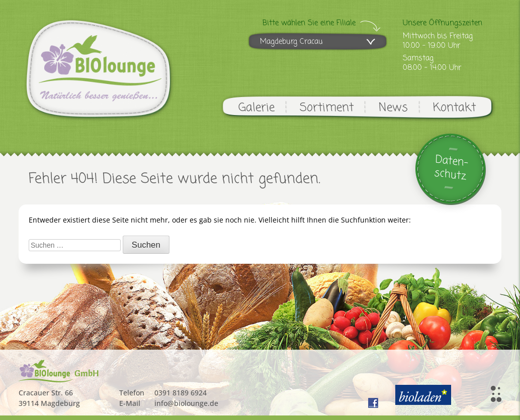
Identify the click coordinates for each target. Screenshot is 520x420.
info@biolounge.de (186, 403)
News (393, 108)
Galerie (256, 108)
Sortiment (327, 108)
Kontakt (454, 108)
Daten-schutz (451, 168)
